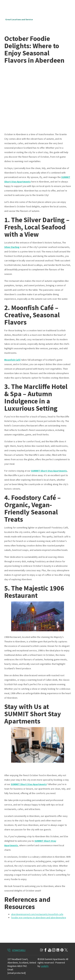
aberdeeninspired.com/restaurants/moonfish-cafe (37, 914)
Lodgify (45, 966)
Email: (10, 969)
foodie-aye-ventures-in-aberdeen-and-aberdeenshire (39, 918)
